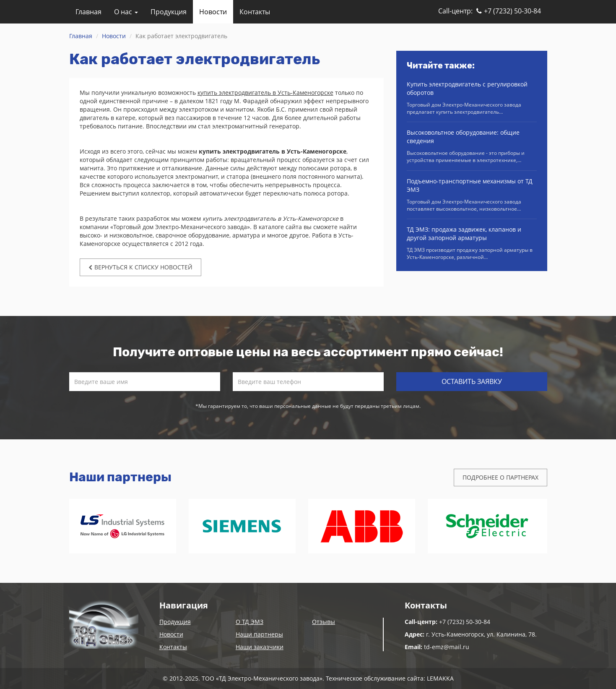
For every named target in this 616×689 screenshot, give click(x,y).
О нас (126, 12)
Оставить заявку (472, 381)
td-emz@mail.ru (447, 647)
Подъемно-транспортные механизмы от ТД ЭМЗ (470, 185)
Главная (88, 12)
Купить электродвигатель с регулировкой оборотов (467, 88)
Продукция (169, 12)
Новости (213, 12)
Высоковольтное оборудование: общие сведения (463, 137)
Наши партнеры (259, 634)
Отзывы (324, 622)
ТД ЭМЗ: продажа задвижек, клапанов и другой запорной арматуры (464, 234)
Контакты (255, 12)
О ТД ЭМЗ (250, 622)
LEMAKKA (440, 678)
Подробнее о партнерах (500, 477)
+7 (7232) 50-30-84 (509, 11)
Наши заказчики (260, 647)
